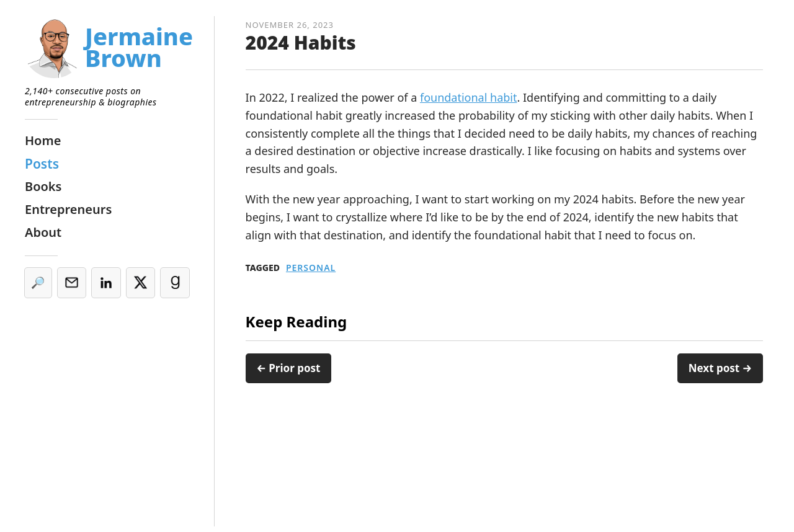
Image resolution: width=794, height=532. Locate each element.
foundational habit (469, 97)
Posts (42, 164)
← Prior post (289, 368)
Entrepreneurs (68, 209)
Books (43, 186)
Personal (311, 268)
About (43, 232)
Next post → (720, 368)
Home (43, 140)
